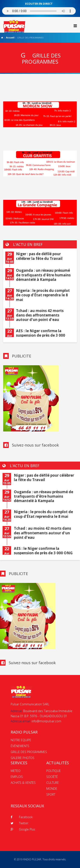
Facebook (22, 817)
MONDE (52, 789)
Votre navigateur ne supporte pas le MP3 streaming (39, 11)
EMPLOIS (17, 777)
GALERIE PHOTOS (23, 758)
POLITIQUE (54, 771)
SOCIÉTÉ (52, 777)
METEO (16, 771)
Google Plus (23, 829)
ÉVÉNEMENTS (20, 746)
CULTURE (53, 783)
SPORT (51, 794)
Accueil (10, 37)
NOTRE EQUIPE (21, 740)
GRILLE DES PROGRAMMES (29, 752)
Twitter (19, 823)
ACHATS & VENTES (23, 783)
